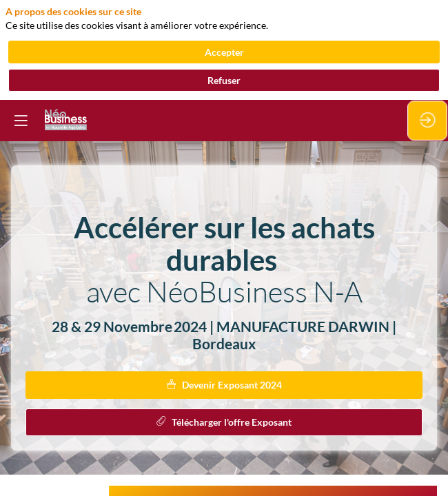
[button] (21, 121)
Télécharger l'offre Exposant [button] (224, 422)
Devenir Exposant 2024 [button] (224, 385)
